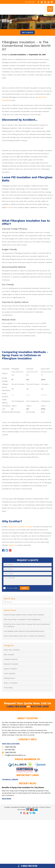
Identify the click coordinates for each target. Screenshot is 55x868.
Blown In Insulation (11, 683)
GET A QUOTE (27, 32)
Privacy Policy (45, 807)
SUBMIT (25, 588)
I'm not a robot (12, 588)
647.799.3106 (40, 706)
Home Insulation (10, 673)
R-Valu (9, 207)
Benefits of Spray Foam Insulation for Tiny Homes (23, 787)
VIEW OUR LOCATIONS (11, 744)
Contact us (12, 545)
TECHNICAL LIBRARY (10, 779)
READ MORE (7, 799)
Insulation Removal (11, 659)
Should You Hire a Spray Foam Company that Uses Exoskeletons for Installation (27, 625)
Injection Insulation (10, 669)
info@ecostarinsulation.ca (15, 755)
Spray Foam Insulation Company (20, 527)
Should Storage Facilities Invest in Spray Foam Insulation (24, 615)
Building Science (9, 678)
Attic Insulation (9, 655)
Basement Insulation (11, 664)
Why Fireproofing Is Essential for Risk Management (22, 619)
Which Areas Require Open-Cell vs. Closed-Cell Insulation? (25, 636)
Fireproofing (8, 688)
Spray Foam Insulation (12, 650)
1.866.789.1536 (16, 706)
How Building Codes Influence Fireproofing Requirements (24, 631)
